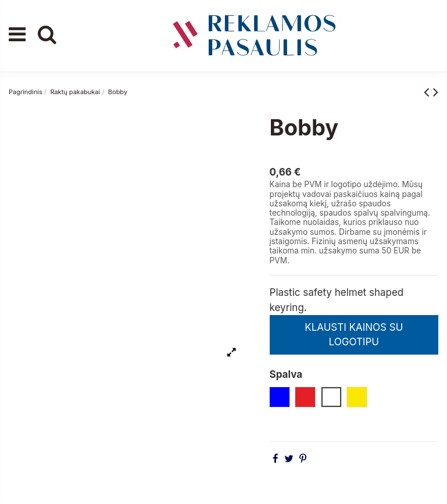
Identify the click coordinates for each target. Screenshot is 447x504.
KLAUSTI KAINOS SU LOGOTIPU (354, 335)
